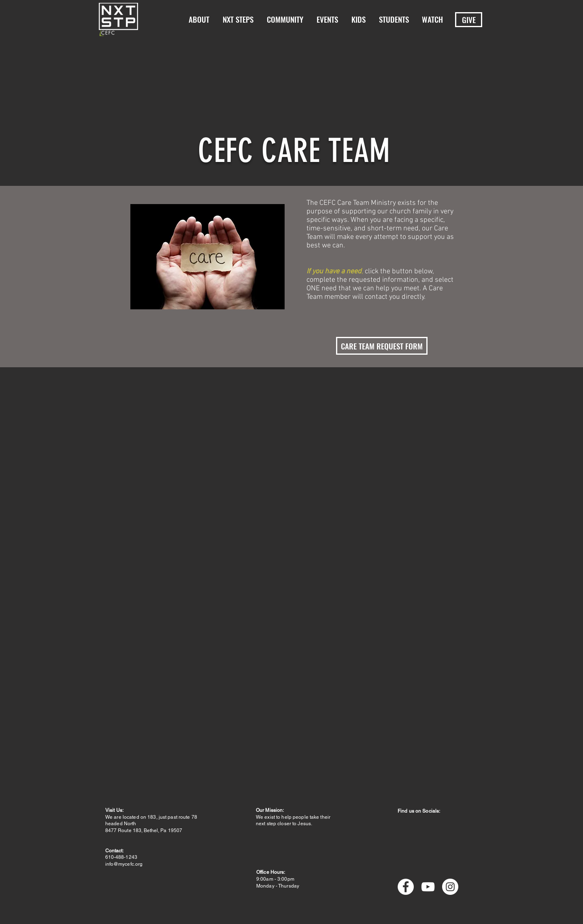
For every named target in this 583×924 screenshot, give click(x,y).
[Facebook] (406, 887)
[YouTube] (428, 887)
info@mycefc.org (124, 864)
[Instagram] (450, 887)
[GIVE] (469, 20)
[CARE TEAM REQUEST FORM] (382, 346)
